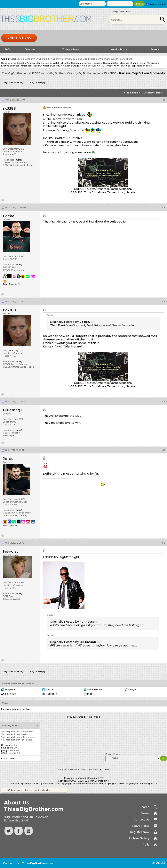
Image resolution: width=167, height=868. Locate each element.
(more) (18, 160)
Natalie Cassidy (51, 66)
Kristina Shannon (10, 66)
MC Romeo (107, 66)
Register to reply (13, 83)
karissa (5, 709)
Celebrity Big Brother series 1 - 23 (87, 73)
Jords (8, 459)
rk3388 (9, 108)
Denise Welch (52, 63)
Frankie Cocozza (72, 63)
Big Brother (57, 73)
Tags (5, 703)
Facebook (52, 694)
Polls (146, 845)
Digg (90, 694)
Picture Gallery (139, 838)
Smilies (5, 748)
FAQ (7, 49)
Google (132, 689)
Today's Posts (71, 49)
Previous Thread (76, 717)
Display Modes (153, 93)
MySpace (10, 689)
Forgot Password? (123, 12)
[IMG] (4, 750)
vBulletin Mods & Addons (91, 784)
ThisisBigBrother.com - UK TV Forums (25, 73)
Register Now (140, 832)
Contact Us (142, 820)
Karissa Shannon (130, 63)
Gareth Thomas (92, 63)
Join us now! (19, 38)
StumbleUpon (95, 689)
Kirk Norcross (149, 63)
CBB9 (113, 73)
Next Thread (93, 717)
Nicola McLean (90, 66)
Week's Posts (119, 49)
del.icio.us (10, 694)
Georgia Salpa (111, 63)
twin (29, 709)
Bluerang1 (12, 410)
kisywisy (11, 551)
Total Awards (10, 284)
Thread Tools (130, 93)
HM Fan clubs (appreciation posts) (134, 66)
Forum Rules (8, 758)
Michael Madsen (31, 66)
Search (155, 49)
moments (15, 709)
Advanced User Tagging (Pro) (59, 784)
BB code (6, 745)
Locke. (9, 216)
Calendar (30, 49)
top (23, 709)
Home (145, 813)
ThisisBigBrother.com (37, 863)
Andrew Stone (34, 63)
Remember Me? (156, 4)
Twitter (50, 689)
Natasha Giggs (71, 66)
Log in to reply (38, 83)
